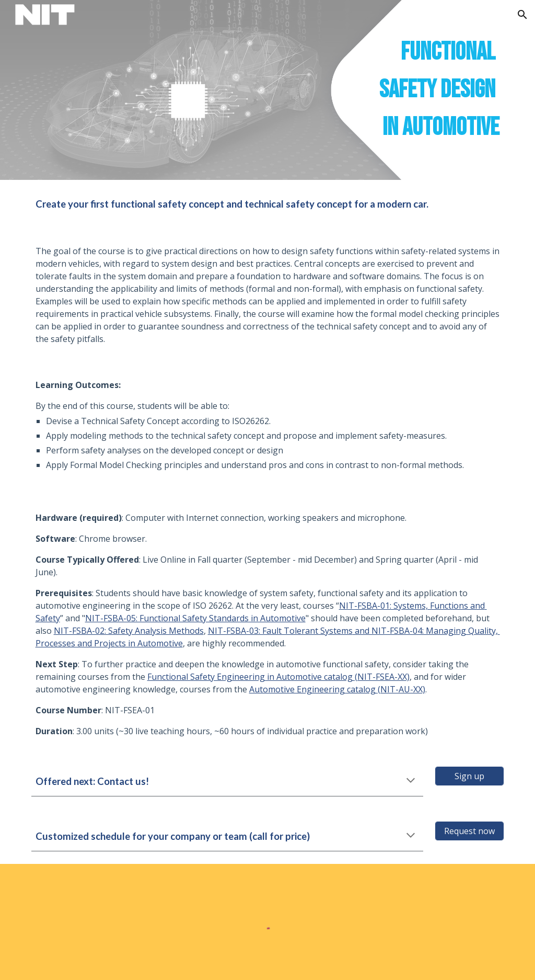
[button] (522, 15)
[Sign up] (469, 776)
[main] (268, 90)
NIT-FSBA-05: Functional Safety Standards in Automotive (195, 618)
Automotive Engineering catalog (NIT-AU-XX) (337, 689)
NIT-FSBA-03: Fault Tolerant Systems (280, 631)
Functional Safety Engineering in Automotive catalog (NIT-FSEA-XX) (278, 677)
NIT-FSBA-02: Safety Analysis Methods (129, 631)
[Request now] (469, 831)
